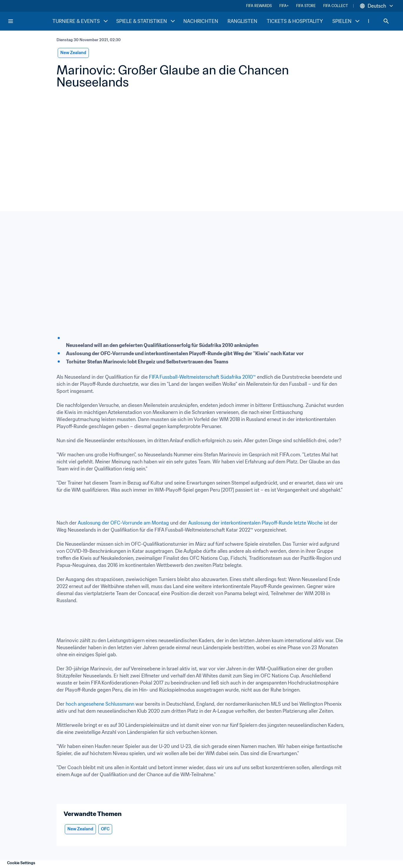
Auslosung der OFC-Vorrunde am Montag (123, 523)
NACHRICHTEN (201, 21)
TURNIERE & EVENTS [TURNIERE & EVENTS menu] (81, 21)
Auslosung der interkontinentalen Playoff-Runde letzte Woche (255, 523)
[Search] (386, 21)
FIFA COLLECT (336, 6)
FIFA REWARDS (259, 6)
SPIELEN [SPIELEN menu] (347, 21)
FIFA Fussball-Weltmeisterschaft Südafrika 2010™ (202, 377)
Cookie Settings (21, 863)
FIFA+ (284, 6)
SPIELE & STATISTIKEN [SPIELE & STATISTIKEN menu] (146, 21)
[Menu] (11, 21)
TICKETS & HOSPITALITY (295, 21)
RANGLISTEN (242, 21)
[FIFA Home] (30, 21)
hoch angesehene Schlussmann (100, 704)
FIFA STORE (306, 6)
